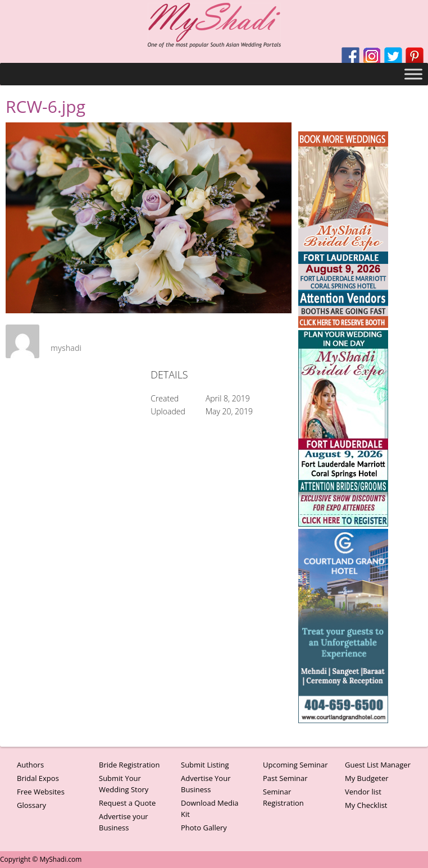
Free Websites (41, 792)
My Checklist (366, 805)
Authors (30, 765)
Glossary (31, 805)
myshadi (66, 348)
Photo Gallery (204, 828)
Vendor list (363, 792)
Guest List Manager (378, 765)
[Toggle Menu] (413, 74)
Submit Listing (205, 765)
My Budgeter (367, 778)
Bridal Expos (38, 778)
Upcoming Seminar (295, 765)
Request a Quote (127, 803)
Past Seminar (285, 778)
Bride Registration (129, 765)
